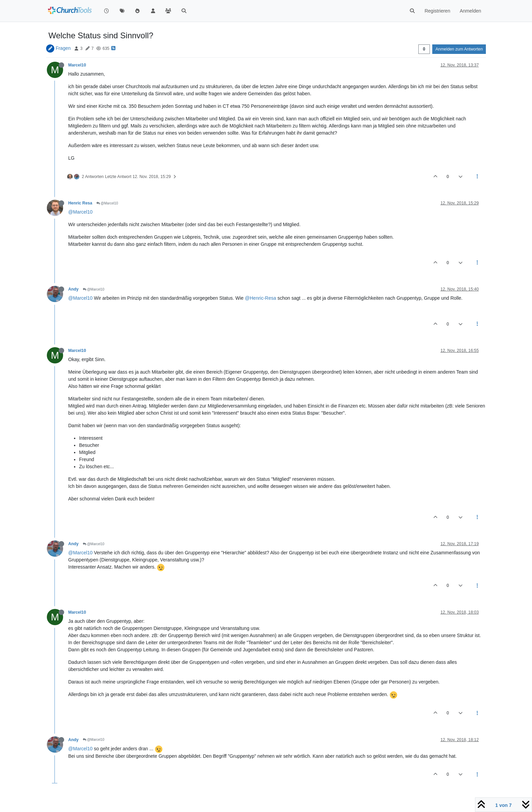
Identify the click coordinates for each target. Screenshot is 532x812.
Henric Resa (80, 203)
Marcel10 (77, 65)
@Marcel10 (107, 203)
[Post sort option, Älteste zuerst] (424, 49)
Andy (73, 289)
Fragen (63, 48)
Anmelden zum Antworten (459, 49)
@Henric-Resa (261, 298)
